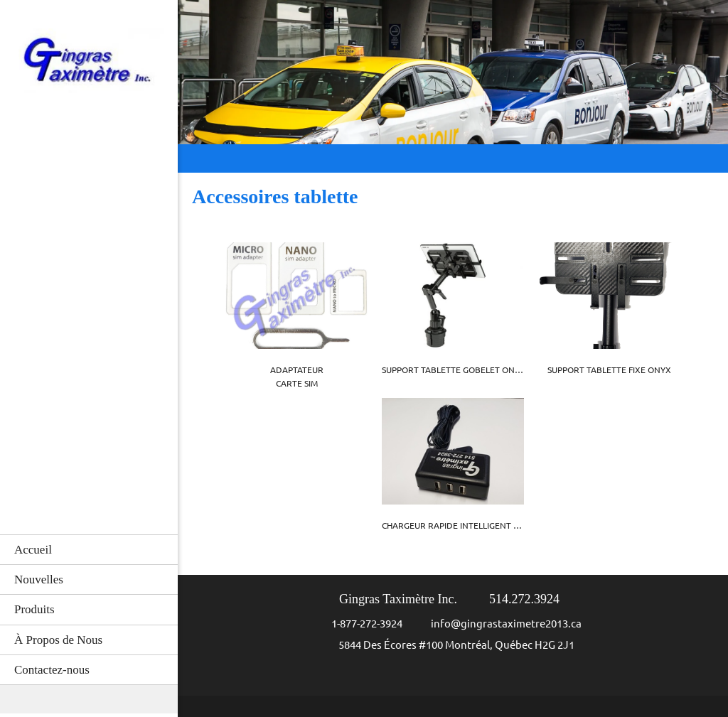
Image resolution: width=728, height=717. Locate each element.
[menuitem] (89, 549)
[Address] (449, 645)
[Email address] (499, 624)
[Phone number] (360, 624)
